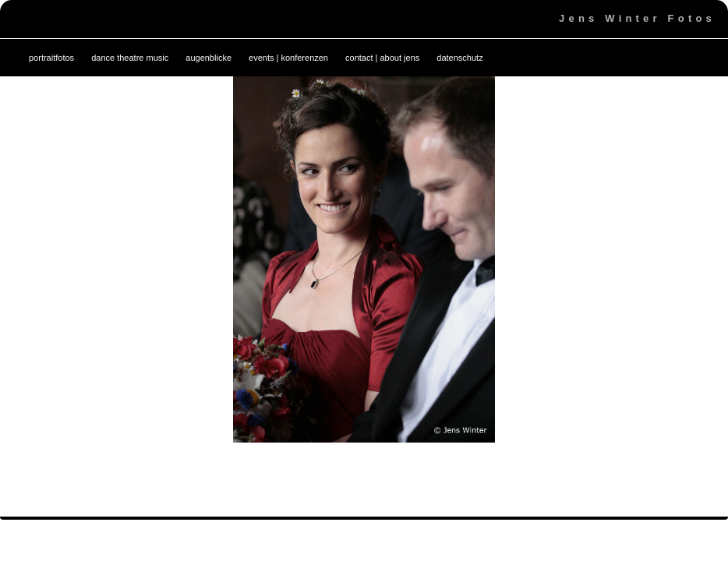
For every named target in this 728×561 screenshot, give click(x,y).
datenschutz (459, 58)
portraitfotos (51, 58)
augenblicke (209, 58)
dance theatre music (130, 58)
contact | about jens (382, 58)
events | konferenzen (288, 58)
